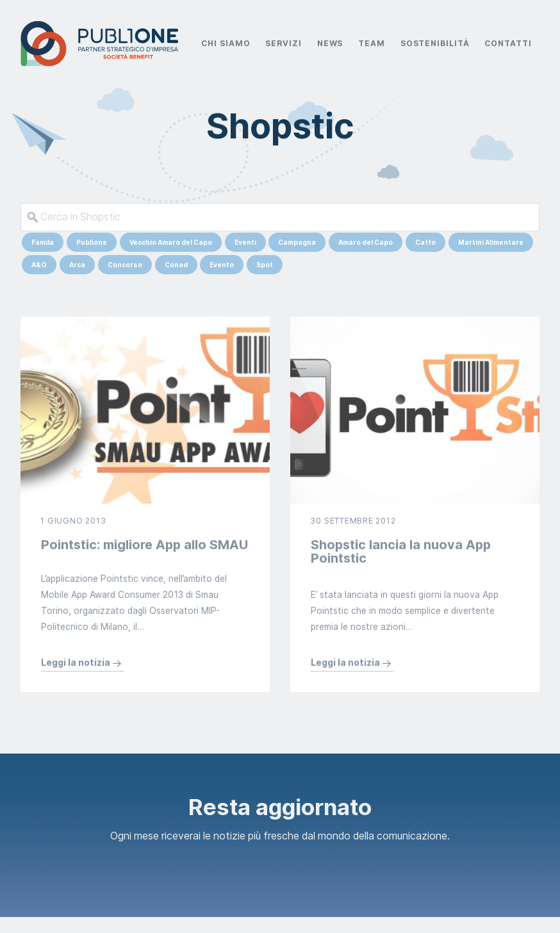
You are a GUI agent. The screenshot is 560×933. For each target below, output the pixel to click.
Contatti (508, 43)
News (330, 43)
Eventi (245, 243)
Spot (265, 265)
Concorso (125, 265)
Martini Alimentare (491, 243)
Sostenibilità (435, 43)
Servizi (283, 43)
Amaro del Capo (366, 243)
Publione (92, 243)
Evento (222, 265)
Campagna (297, 243)
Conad (176, 265)
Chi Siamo (226, 43)
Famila (43, 243)
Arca (77, 265)
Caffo (425, 243)
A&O (39, 265)
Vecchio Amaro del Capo (171, 243)
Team (372, 43)
